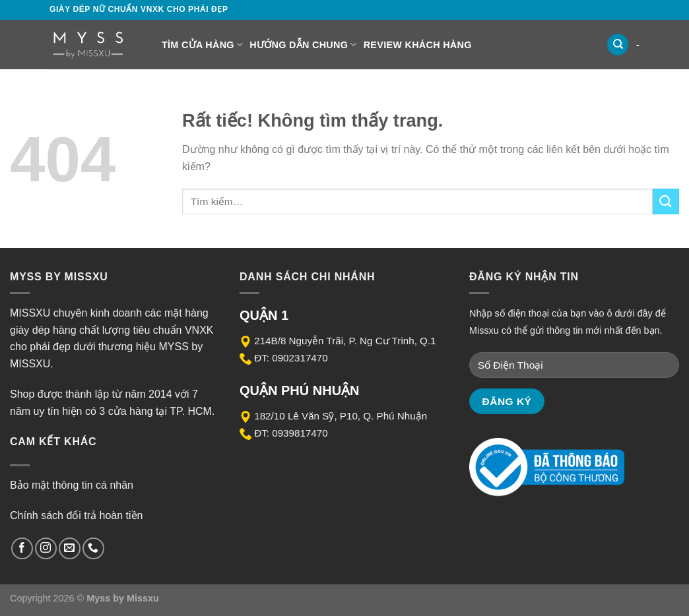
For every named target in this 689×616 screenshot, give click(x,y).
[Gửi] (666, 201)
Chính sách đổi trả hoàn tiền (76, 515)
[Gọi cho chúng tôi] (93, 548)
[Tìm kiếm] (618, 45)
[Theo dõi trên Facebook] (22, 548)
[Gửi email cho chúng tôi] (70, 548)
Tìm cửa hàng (202, 45)
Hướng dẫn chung (303, 45)
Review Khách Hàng (418, 45)
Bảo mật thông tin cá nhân (72, 485)
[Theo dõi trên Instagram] (46, 548)
